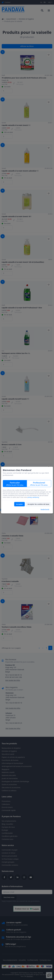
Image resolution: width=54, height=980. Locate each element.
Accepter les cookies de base (38, 504)
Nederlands (45, 509)
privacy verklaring (33, 497)
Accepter (19, 504)
